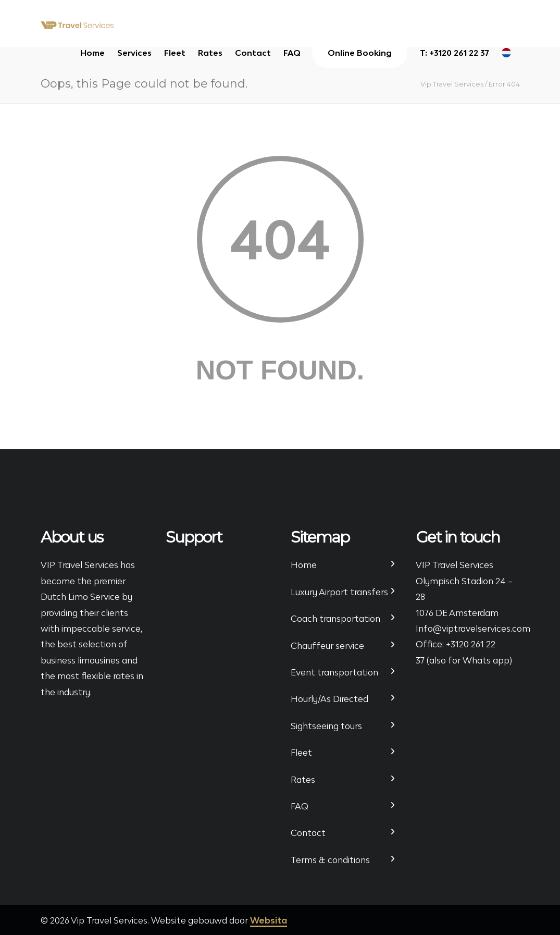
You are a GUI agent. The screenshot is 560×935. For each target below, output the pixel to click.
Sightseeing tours (326, 726)
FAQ (292, 53)
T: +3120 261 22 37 (455, 53)
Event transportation (334, 672)
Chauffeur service (327, 646)
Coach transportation (335, 619)
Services (134, 53)
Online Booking (360, 53)
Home (92, 53)
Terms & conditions (330, 860)
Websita (269, 920)
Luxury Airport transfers (339, 592)
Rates (210, 53)
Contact (253, 53)
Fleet (175, 53)
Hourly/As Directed (329, 699)
